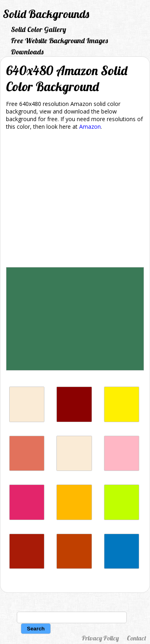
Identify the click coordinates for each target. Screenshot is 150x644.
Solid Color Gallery (38, 29)
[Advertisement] (75, 200)
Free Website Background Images (59, 41)
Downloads (27, 52)
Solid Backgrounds (46, 14)
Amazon (90, 127)
